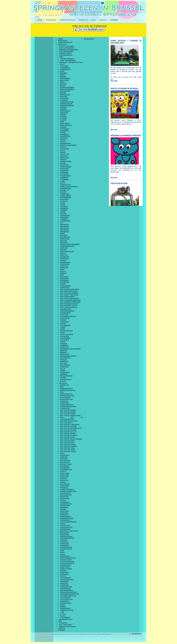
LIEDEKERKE (65, 216)
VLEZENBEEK (65, 338)
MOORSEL (64, 243)
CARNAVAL (64, 401)
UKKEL (63, 329)
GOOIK (63, 142)
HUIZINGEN (64, 174)
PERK (62, 270)
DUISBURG (64, 113)
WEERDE (63, 351)
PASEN (63, 554)
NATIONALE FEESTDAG (69, 531)
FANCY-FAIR (65, 473)
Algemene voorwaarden (67, 627)
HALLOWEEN (65, 484)
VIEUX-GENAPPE (66, 335)
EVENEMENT (65, 468)
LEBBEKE (64, 374)
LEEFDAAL (64, 207)
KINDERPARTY (66, 520)
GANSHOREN (65, 136)
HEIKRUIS (64, 156)
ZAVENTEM (64, 367)
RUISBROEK (65, 282)
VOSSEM (63, 344)
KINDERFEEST (66, 517)
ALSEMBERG (65, 68)
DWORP (63, 115)
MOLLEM (63, 241)
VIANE (62, 333)
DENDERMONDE (66, 376)
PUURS (63, 381)
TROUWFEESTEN (67, 580)
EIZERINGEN (65, 372)
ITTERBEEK (64, 179)
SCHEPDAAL (65, 288)
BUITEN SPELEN (66, 394)
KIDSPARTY (64, 515)
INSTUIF (63, 500)
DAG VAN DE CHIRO (68, 414)
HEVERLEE (64, 165)
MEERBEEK (64, 230)
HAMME (63, 378)
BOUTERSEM (65, 91)
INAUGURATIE (65, 493)
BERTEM (63, 84)
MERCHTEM (65, 239)
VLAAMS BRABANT (67, 59)
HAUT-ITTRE (65, 154)
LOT (62, 223)
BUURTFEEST (65, 398)
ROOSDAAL (64, 280)
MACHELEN (64, 225)
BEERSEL (64, 73)
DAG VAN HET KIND (67, 448)
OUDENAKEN (65, 262)
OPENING (64, 540)
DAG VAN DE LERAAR (68, 426)
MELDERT (64, 235)
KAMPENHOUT (66, 185)
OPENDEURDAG (66, 536)
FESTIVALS (64, 481)
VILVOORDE (65, 336)
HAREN (63, 152)
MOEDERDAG (65, 529)
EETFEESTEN (65, 461)
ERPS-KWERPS (66, 125)
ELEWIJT (63, 116)
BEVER (63, 86)
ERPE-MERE (65, 124)
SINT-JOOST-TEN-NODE (69, 295)
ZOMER (63, 607)
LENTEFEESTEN (66, 527)
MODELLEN (83, 20)
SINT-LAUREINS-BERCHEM (70, 300)
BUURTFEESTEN (66, 399)
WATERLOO (65, 347)
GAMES (63, 482)
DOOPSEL (64, 457)
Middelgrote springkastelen (68, 50)
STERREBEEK (65, 313)
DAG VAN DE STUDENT (69, 435)
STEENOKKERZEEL (67, 311)
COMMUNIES (65, 408)
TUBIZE (63, 327)
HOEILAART (65, 169)
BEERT (63, 75)
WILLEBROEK (65, 358)
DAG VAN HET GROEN (68, 446)
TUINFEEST (64, 585)
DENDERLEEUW (66, 104)
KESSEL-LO (64, 190)
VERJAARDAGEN (66, 590)
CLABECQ (64, 100)
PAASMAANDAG (66, 547)
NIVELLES (64, 255)
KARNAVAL (64, 508)
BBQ (62, 387)
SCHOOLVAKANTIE (67, 563)
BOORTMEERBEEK (67, 88)
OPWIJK (63, 261)
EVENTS (63, 472)
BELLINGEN (65, 80)
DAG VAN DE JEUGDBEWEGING (72, 418)
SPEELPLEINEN (66, 569)
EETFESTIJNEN (66, 464)
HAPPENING (65, 486)
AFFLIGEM (64, 66)
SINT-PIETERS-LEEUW (69, 306)
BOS (62, 392)
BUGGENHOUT (66, 380)
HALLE (63, 151)
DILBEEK (63, 109)
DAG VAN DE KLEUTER (69, 421)
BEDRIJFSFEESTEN (68, 390)
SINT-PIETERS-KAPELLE (69, 304)
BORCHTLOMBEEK (67, 89)
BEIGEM (63, 77)
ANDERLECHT (65, 70)
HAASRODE (65, 149)
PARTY (63, 553)
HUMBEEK (64, 178)
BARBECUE (64, 385)
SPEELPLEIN (65, 567)
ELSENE (63, 120)
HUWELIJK (64, 488)
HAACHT (63, 147)
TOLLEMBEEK (65, 325)
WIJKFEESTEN (66, 603)
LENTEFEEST (65, 526)
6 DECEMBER (65, 618)
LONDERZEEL (65, 221)
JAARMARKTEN (66, 504)
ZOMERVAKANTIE (67, 610)
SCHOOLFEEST (66, 560)
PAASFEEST (65, 545)
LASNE (63, 205)
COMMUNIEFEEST (67, 405)
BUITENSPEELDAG (67, 396)
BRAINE (63, 93)
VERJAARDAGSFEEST (68, 592)
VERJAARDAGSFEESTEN (70, 594)
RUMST (63, 284)
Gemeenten (63, 623)
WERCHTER (65, 354)
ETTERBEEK (65, 129)
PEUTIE (63, 271)
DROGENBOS (65, 111)
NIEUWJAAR (65, 533)
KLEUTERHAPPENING (68, 522)
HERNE (63, 163)
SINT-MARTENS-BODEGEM (70, 302)
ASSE (62, 71)
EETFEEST (64, 459)
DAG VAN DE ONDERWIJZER (71, 428)
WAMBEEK (64, 345)
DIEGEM (63, 107)
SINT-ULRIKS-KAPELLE (69, 307)
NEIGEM (63, 250)
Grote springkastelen (66, 51)
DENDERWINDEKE (67, 106)
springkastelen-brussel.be (61, 634)
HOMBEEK (64, 172)
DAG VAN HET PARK (68, 450)
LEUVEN (63, 214)
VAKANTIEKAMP (66, 587)
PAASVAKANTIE (66, 549)
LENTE (63, 524)
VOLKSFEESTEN (66, 599)
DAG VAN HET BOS (67, 443)
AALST (63, 64)
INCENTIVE (64, 497)
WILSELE (63, 360)
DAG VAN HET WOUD (68, 452)
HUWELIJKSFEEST (67, 490)
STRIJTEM (64, 315)
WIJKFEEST (65, 601)
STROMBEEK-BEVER (68, 316)
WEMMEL (64, 353)
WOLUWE (64, 363)
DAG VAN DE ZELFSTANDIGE (71, 439)
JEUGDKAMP (65, 506)
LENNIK (63, 212)
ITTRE (62, 181)
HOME (40, 20)
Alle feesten (63, 383)
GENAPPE (64, 138)
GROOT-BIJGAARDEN (68, 145)
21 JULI (63, 616)
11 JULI (63, 614)
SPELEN (63, 571)
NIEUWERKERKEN (67, 252)
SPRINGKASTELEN (67, 20)
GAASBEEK (64, 134)
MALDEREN (64, 226)
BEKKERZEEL (65, 79)
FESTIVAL (64, 479)
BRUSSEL (64, 97)
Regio (61, 57)
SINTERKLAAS (65, 565)
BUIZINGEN (64, 98)
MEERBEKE (64, 232)
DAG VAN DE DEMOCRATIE (70, 416)
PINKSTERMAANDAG (68, 558)
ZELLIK (63, 369)
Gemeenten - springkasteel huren (71, 62)
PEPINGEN (64, 268)
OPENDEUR (65, 535)
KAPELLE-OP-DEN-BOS (69, 187)
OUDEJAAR (64, 544)
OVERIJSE (64, 266)
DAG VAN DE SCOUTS (68, 432)
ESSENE (63, 127)
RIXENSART (65, 279)
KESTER (63, 192)
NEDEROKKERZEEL (68, 246)
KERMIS (63, 509)
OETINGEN (64, 259)
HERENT (63, 160)
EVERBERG (64, 131)
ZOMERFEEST (65, 609)
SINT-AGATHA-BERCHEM (69, 289)
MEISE (63, 234)
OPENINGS (64, 542)
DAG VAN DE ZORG (67, 441)
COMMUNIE (64, 403)
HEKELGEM (64, 158)
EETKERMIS (65, 466)
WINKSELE (64, 362)
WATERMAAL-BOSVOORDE (70, 349)
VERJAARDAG (65, 589)
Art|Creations (106, 634)
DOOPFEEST (65, 455)
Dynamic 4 (84, 634)
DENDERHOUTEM (67, 102)
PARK (62, 551)
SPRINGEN (64, 574)
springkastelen (89, 39)
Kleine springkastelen (67, 48)
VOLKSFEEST (65, 598)
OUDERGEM (65, 264)
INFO (93, 20)
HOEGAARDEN (66, 167)
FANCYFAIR (64, 475)
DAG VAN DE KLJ (66, 423)
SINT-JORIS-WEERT (68, 297)
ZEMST (63, 371)
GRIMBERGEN (65, 143)
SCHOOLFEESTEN (67, 562)
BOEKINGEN (51, 20)
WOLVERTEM (65, 365)
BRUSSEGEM (65, 95)
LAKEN (63, 203)
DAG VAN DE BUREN (68, 412)
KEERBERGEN (66, 188)
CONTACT (103, 20)
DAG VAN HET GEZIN (68, 444)
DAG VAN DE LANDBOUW (70, 425)
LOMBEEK (64, 219)
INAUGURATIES (66, 495)
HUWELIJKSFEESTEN (68, 491)
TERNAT (63, 320)
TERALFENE (65, 318)
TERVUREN (64, 322)
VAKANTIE (64, 583)
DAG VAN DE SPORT (68, 434)
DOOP (62, 453)
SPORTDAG (64, 572)
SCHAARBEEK (65, 286)
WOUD (63, 605)
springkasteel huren (66, 619)
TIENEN (63, 324)
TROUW (63, 576)
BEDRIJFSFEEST (66, 389)
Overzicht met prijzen (66, 46)
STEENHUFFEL (66, 309)
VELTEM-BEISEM (66, 331)
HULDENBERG (66, 176)
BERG (62, 82)
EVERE (63, 133)
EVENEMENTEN (66, 470)
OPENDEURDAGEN (67, 538)
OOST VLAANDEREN (68, 61)
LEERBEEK (64, 208)
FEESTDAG (64, 477)
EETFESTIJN (65, 462)
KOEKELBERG (65, 196)
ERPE (62, 122)
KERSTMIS (64, 513)
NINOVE (63, 253)
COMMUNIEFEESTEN (68, 407)
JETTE (62, 183)
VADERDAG (64, 581)
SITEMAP (114, 20)
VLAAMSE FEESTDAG (68, 596)
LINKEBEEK (64, 217)
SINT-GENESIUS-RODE (69, 291)
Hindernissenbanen (66, 55)
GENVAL (63, 140)
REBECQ (63, 273)
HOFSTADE (64, 170)
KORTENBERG (66, 198)
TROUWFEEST (66, 578)
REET (62, 275)
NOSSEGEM (65, 257)
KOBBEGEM (65, 194)
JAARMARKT (65, 502)
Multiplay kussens (65, 53)
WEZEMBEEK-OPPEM (68, 356)
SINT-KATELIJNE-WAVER (69, 298)
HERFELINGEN (66, 161)
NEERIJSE (64, 248)
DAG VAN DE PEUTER (68, 430)
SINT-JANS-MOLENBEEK (69, 293)
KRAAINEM (64, 199)
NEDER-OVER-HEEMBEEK (70, 244)
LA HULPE (64, 201)
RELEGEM (64, 277)
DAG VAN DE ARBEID (68, 410)
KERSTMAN (64, 511)
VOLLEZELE (65, 340)
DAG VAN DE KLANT (68, 437)
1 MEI (62, 612)
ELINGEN (63, 118)
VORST (63, 342)
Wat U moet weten (66, 625)
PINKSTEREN (65, 556)
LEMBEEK (64, 210)
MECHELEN (64, 228)
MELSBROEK (65, 237)
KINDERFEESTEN (67, 518)
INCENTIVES (65, 499)
